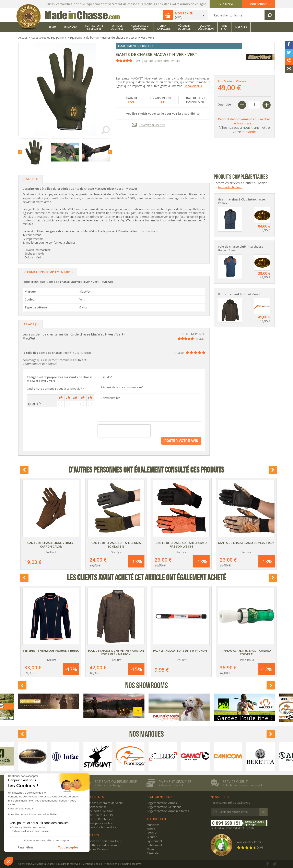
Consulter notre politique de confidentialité (32, 814)
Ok (263, 812)
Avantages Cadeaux (95, 849)
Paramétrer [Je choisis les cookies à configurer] (25, 848)
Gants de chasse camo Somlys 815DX (246, 543)
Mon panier (184, 13)
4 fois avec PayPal (171, 785)
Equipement (154, 841)
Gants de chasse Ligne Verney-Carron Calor (51, 545)
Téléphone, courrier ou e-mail (242, 785)
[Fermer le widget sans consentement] (23, 776)
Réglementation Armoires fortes (168, 811)
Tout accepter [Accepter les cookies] (68, 848)
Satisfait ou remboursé (116, 782)
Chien (150, 849)
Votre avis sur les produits (99, 827)
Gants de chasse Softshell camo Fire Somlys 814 (181, 545)
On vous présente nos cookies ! (29, 827)
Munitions (153, 825)
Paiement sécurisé (175, 782)
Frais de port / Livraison (98, 811)
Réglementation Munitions (164, 807)
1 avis (137, 61)
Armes (151, 829)
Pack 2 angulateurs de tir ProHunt (181, 651)
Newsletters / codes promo (101, 845)
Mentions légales (92, 864)
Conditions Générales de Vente (103, 803)
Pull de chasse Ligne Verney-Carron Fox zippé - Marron (116, 652)
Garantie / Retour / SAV (98, 815)
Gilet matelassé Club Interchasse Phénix (241, 201)
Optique (152, 833)
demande (249, 132)
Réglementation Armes (162, 803)
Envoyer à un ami (152, 125)
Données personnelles (97, 823)
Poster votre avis (181, 441)
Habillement (154, 845)
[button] (9, 861)
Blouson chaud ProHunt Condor (240, 294)
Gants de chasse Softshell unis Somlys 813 (116, 545)
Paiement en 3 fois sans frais (102, 841)
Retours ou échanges (109, 785)
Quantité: (225, 104)
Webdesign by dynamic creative (123, 864)
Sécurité (152, 837)
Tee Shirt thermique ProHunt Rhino (51, 651)
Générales (153, 853)
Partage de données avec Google (30, 831)
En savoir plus (193, 86)
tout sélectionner (230, 187)
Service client (235, 782)
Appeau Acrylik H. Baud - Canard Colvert (246, 652)
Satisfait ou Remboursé (98, 819)
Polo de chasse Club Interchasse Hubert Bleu (241, 248)
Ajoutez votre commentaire (162, 61)
